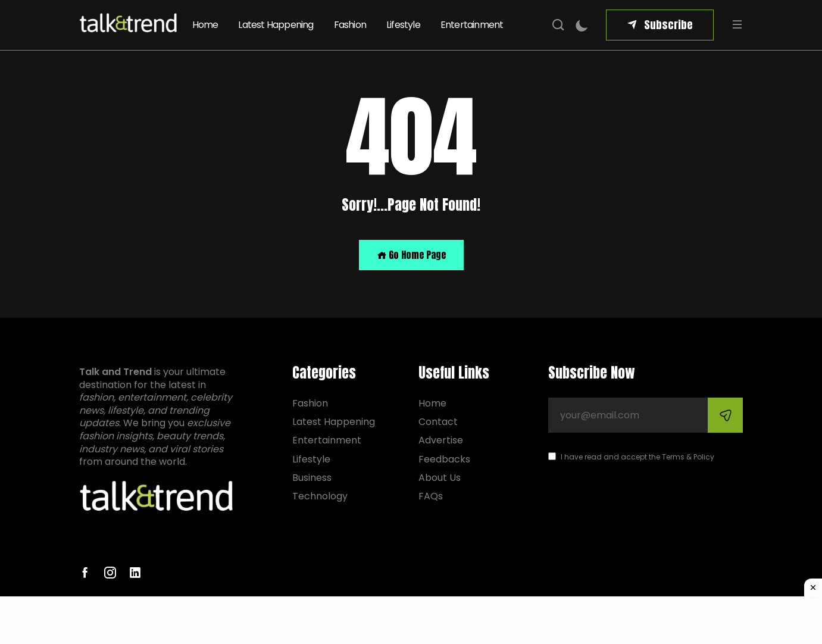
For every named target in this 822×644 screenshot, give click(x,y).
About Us (440, 478)
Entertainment (472, 25)
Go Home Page (411, 255)
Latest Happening (276, 25)
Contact (438, 422)
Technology (320, 496)
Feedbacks (444, 459)
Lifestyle (403, 25)
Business (312, 478)
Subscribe (668, 25)
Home (205, 25)
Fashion (350, 25)
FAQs (431, 496)
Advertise (441, 440)
